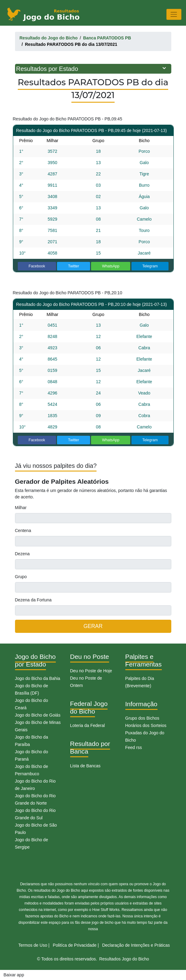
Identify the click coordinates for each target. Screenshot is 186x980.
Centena (23, 530)
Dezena (22, 554)
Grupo (21, 577)
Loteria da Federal (88, 725)
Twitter (74, 266)
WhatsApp (111, 266)
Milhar (21, 508)
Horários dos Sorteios (146, 725)
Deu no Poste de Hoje (91, 671)
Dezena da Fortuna (33, 600)
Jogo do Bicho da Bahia (38, 678)
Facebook (37, 266)
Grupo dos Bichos (142, 718)
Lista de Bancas (85, 766)
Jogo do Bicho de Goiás (38, 715)
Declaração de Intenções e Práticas (136, 945)
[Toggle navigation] (174, 14)
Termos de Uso (33, 945)
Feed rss (134, 747)
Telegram (150, 266)
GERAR (93, 626)
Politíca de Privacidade (74, 945)
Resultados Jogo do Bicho (124, 959)
